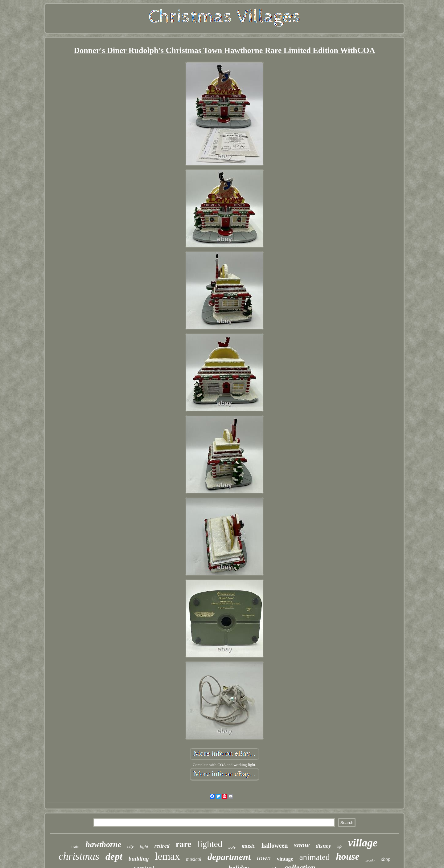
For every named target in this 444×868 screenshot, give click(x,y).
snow (302, 845)
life (340, 847)
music (249, 846)
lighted (210, 844)
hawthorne (103, 844)
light (144, 846)
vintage (285, 859)
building (139, 859)
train (76, 847)
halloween (275, 846)
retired (162, 846)
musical (194, 859)
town (264, 858)
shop (386, 859)
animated (315, 857)
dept (114, 856)
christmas (79, 856)
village (363, 843)
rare (184, 844)
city (130, 847)
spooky (370, 860)
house (348, 856)
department (229, 857)
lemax (168, 856)
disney (323, 846)
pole (232, 847)
